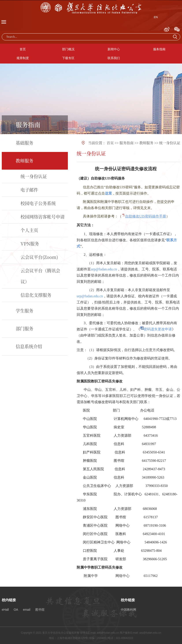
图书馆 (40, 610)
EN (156, 17)
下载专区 (68, 58)
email (27, 610)
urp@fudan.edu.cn (104, 269)
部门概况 (68, 49)
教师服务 (146, 143)
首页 (23, 49)
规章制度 (23, 58)
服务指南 (159, 49)
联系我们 (114, 58)
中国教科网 (128, 610)
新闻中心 (114, 49)
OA (16, 610)
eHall (5, 610)
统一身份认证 (170, 143)
